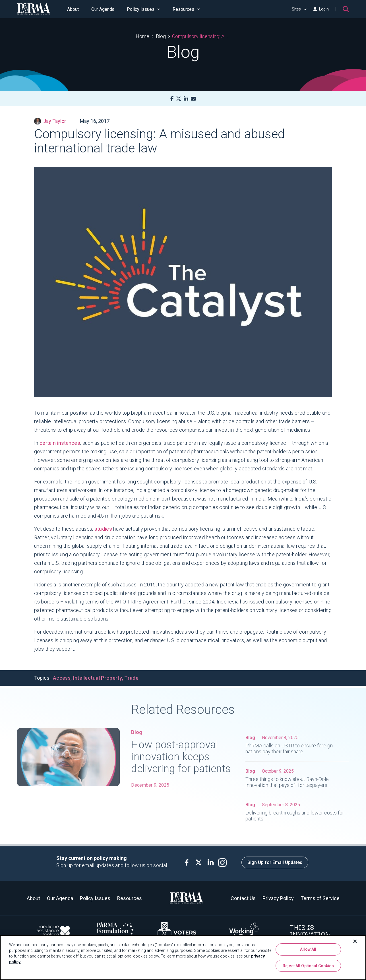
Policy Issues (143, 9)
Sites (299, 9)
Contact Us (243, 898)
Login (321, 9)
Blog (161, 36)
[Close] (355, 941)
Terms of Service (320, 898)
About (73, 9)
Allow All (308, 949)
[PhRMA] (34, 9)
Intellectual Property (97, 678)
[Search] (346, 9)
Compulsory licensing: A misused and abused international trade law (201, 36)
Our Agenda (103, 9)
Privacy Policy (278, 898)
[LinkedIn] (186, 99)
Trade (131, 678)
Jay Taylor (50, 121)
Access (62, 678)
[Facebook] (172, 99)
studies (103, 529)
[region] (183, 958)
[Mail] (193, 99)
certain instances (60, 443)
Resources (186, 9)
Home (142, 36)
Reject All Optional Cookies (308, 966)
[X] (179, 99)
